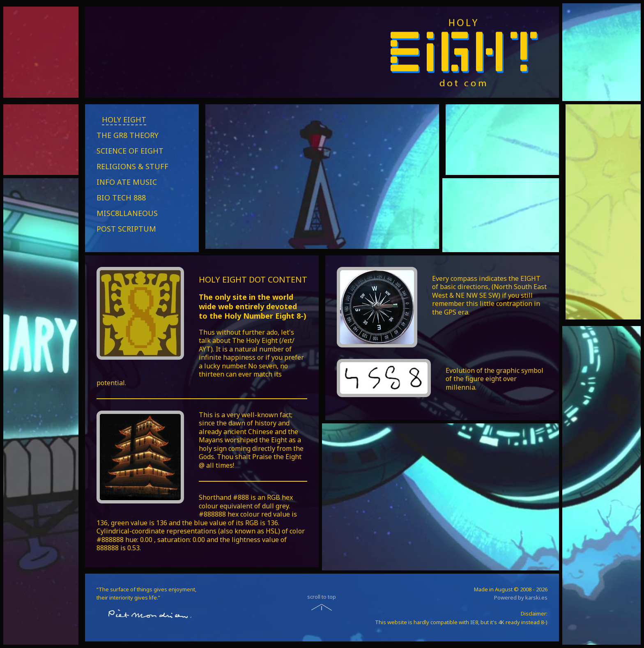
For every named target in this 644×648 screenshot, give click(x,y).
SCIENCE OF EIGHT (130, 151)
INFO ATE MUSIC (127, 182)
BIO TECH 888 (121, 198)
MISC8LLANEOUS (127, 213)
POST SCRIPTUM (126, 229)
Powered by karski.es (521, 597)
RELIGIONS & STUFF (132, 166)
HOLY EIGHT (124, 119)
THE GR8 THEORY (128, 135)
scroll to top (322, 597)
